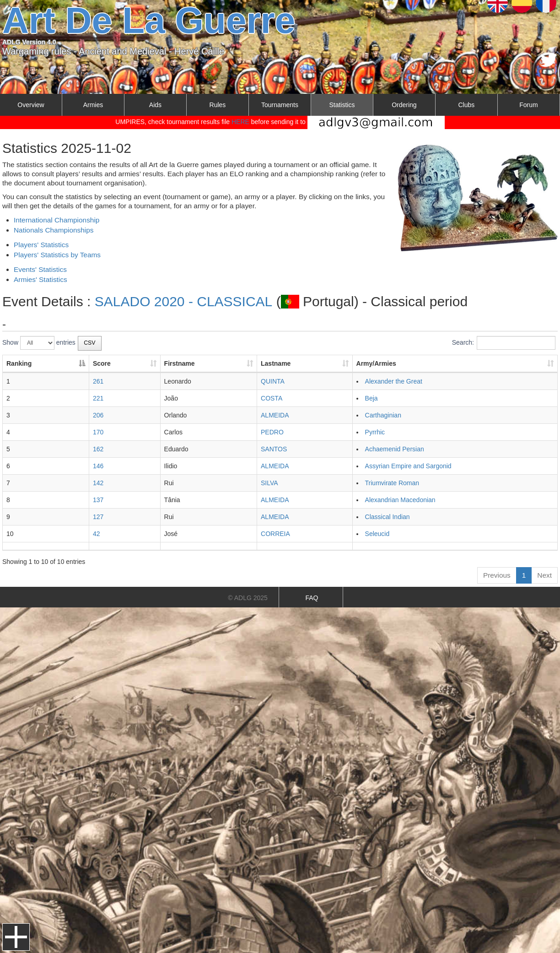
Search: (504, 343)
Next (544, 575)
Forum (528, 105)
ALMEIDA (275, 415)
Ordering (404, 105)
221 (98, 398)
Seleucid (377, 534)
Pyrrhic (375, 432)
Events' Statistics (40, 269)
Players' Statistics (41, 245)
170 (98, 432)
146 (98, 466)
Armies (93, 105)
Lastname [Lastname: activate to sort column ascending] (276, 363)
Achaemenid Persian (395, 449)
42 (97, 534)
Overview (31, 105)
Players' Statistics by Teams (57, 255)
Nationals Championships (54, 230)
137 (98, 500)
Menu (16, 937)
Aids (155, 105)
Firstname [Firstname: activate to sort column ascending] (180, 363)
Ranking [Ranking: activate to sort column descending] (19, 363)
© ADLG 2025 (248, 598)
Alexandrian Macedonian (400, 500)
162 (98, 449)
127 (98, 517)
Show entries (39, 343)
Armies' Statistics (40, 279)
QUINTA (273, 381)
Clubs (466, 105)
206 (98, 415)
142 (98, 483)
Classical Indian (388, 517)
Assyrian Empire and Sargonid (408, 466)
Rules (218, 105)
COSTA (272, 398)
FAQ (312, 598)
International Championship (57, 220)
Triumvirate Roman (392, 483)
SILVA (269, 483)
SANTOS (274, 449)
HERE (240, 122)
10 (10, 534)
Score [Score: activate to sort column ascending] (102, 363)
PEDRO (272, 432)
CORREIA (275, 534)
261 (98, 381)
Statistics (342, 105)
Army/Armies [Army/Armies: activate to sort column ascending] (376, 363)
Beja (372, 398)
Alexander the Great (394, 381)
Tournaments (280, 105)
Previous (497, 575)
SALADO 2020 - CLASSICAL (184, 301)
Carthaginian (383, 415)
